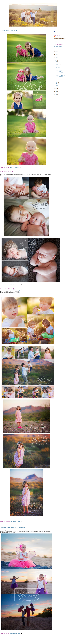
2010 (56, 90)
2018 (56, 54)
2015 (56, 59)
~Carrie (57, 37)
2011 (56, 89)
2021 (56, 52)
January (57, 85)
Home (27, 637)
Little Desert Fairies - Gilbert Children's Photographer (13, 527)
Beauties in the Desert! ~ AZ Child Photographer (12, 290)
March (57, 84)
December (58, 63)
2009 (56, 91)
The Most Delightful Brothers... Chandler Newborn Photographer (15, 173)
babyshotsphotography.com (58, 46)
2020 (56, 53)
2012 (56, 87)
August (57, 69)
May (57, 81)
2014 (56, 60)
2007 (56, 94)
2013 (56, 62)
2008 (56, 93)
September (58, 67)
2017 (56, 56)
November (58, 65)
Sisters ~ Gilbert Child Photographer (9, 31)
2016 (56, 57)
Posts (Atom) (7, 639)
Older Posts (51, 637)
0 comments (17, 167)
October (57, 66)
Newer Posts (2, 637)
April (57, 82)
